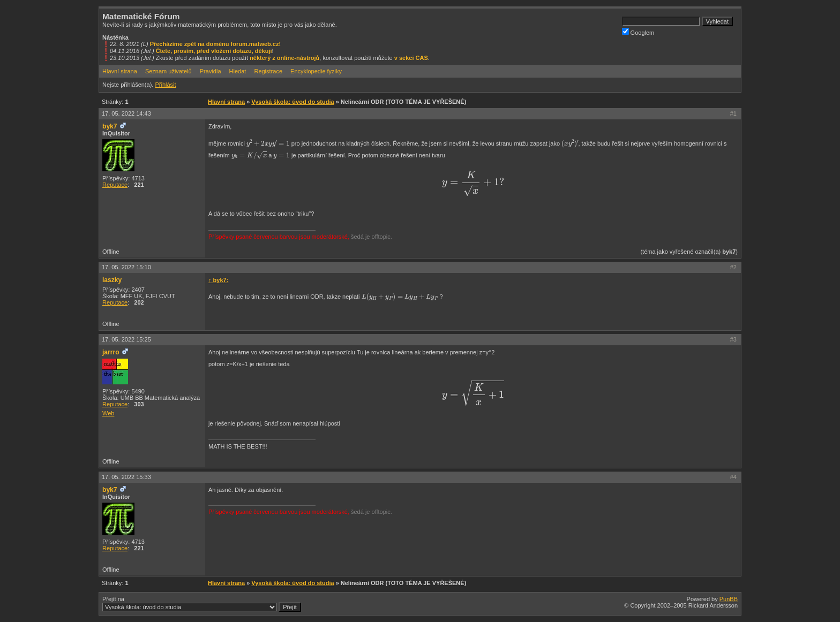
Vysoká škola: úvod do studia (292, 102)
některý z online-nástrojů (284, 58)
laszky (112, 280)
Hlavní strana (120, 71)
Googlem (638, 32)
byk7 (110, 126)
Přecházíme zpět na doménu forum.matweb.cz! (216, 44)
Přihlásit (165, 85)
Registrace (268, 71)
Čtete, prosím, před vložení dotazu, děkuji (214, 51)
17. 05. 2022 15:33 (126, 477)
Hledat (238, 71)
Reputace (115, 185)
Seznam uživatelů (168, 71)
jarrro (111, 352)
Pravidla (211, 71)
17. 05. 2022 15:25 (126, 339)
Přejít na (202, 604)
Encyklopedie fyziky (316, 71)
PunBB (729, 599)
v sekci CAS (411, 58)
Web (108, 413)
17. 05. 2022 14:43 (126, 113)
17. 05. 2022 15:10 (126, 267)
